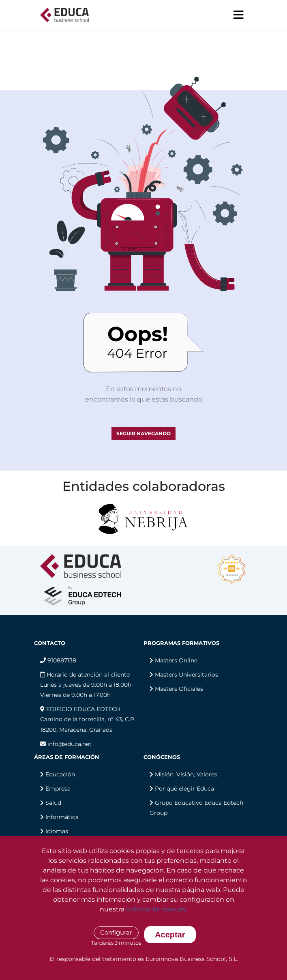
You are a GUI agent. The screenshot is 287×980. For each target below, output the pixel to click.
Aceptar (170, 935)
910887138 (58, 660)
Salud (53, 803)
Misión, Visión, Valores (186, 774)
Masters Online (176, 660)
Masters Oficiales (179, 689)
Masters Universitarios (186, 675)
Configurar (116, 932)
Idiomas (57, 831)
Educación (60, 774)
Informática (62, 817)
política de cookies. (157, 909)
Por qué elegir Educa (184, 789)
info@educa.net (66, 744)
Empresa (58, 789)
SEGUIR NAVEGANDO (143, 433)
